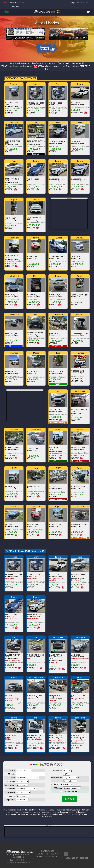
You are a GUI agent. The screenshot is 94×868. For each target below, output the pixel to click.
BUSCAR (70, 799)
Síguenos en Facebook (77, 858)
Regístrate (74, 2)
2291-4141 (14, 6)
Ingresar (85, 2)
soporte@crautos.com (14, 2)
